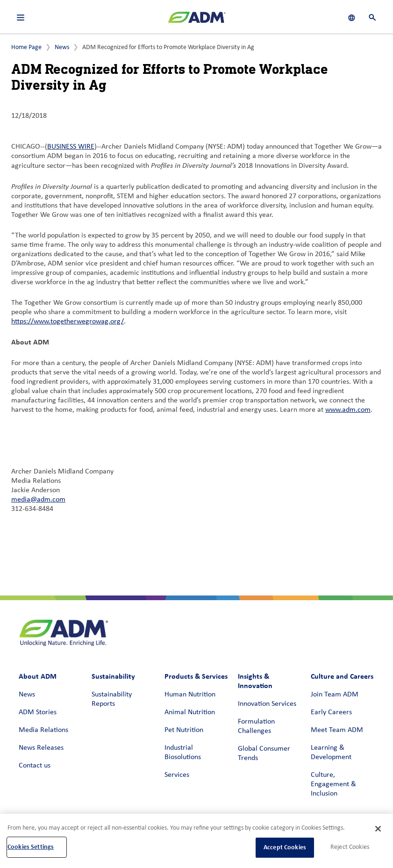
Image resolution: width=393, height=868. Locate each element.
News (62, 47)
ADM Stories (38, 712)
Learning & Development (331, 753)
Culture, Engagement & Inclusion (333, 784)
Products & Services (196, 676)
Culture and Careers (342, 676)
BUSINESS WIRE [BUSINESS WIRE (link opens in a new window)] (71, 147)
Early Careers (331, 712)
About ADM (38, 676)
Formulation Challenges (256, 726)
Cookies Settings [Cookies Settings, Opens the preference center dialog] (31, 847)
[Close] (378, 829)
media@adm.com (38, 500)
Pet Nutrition (184, 730)
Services (177, 775)
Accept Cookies (285, 847)
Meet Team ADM (337, 730)
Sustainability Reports (112, 699)
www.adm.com (348, 410)
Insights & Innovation (255, 681)
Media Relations (43, 730)
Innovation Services (267, 704)
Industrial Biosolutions (183, 753)
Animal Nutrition (190, 712)
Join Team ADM (335, 695)
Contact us (35, 766)
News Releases (41, 748)
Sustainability (113, 676)
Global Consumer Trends (264, 753)
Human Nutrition (190, 695)
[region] (196, 841)
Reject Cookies (350, 847)
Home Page (26, 47)
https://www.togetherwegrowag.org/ (68, 322)
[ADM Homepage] (197, 21)
